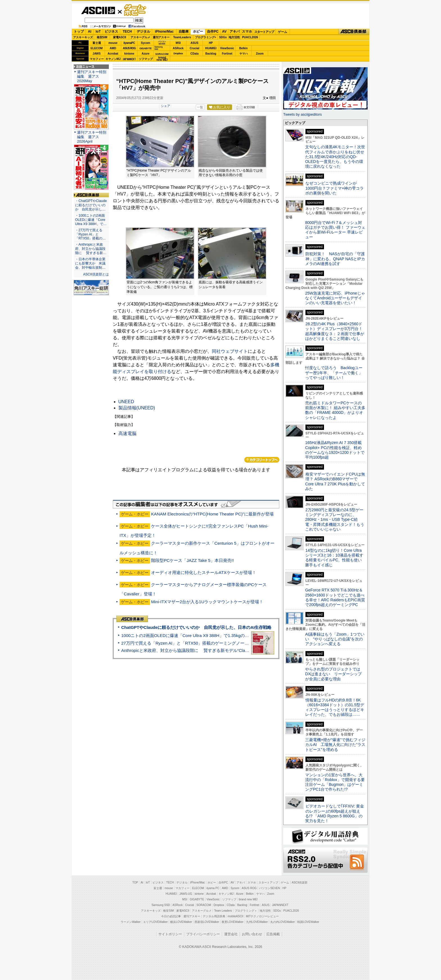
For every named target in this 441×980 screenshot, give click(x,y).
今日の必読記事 (171, 916)
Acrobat (113, 54)
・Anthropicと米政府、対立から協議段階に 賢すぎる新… (91, 249)
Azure (146, 54)
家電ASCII (120, 37)
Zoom (260, 54)
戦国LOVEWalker (308, 922)
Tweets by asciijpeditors (302, 114)
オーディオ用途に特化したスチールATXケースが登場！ (203, 572)
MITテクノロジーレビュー (262, 916)
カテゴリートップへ (262, 460)
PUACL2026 (250, 37)
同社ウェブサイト (230, 351)
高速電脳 (127, 433)
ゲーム (283, 32)
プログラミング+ (206, 37)
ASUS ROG (129, 48)
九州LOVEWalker (257, 922)
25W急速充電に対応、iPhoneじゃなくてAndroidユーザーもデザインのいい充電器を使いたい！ (335, 298)
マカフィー (97, 59)
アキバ (235, 32)
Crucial (195, 48)
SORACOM (204, 905)
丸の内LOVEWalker (283, 922)
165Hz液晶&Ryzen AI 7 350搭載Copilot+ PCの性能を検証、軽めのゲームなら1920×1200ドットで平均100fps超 (335, 450)
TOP (135, 883)
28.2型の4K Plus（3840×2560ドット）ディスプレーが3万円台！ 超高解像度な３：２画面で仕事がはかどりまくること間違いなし (335, 331)
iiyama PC (213, 888)
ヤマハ (244, 54)
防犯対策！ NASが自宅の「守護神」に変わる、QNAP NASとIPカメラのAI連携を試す (335, 259)
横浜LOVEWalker (181, 922)
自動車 (184, 32)
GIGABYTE (146, 48)
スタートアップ (264, 32)
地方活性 (234, 37)
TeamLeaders (182, 37)
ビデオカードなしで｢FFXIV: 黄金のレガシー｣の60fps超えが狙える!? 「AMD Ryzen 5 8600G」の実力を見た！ (335, 813)
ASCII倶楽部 (354, 32)
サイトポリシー (170, 934)
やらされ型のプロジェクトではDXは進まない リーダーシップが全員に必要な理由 (334, 674)
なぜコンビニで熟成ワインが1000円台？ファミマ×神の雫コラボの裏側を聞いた (334, 188)
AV (224, 32)
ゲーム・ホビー (136, 10)
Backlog (211, 54)
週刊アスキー (161, 37)
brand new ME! (248, 899)
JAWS (96, 54)
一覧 (200, 107)
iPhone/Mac (164, 32)
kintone (129, 54)
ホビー (198, 32)
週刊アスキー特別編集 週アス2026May (92, 76)
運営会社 (231, 934)
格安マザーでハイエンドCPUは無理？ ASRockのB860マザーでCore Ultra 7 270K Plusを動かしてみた (335, 481)
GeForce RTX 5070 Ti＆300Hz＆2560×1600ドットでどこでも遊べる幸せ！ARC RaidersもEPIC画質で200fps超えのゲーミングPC (335, 597)
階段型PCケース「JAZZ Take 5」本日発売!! (192, 560)
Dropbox (178, 53)
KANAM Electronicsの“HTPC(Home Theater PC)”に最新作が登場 (212, 514)
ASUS (195, 43)
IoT (98, 32)
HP (211, 43)
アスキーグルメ (140, 37)
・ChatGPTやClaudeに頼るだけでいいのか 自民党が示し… (91, 205)
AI (90, 32)
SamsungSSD (158, 48)
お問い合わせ (252, 934)
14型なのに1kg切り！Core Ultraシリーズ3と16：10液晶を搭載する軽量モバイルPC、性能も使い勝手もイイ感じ (334, 558)
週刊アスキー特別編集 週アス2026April (92, 137)
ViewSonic (227, 48)
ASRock (178, 48)
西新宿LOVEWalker (207, 922)
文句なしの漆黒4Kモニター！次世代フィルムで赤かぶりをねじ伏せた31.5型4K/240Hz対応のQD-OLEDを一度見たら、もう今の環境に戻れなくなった (335, 157)
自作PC (213, 32)
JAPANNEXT (129, 59)
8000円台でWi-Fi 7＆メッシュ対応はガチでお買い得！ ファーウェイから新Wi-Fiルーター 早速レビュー (335, 230)
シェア (166, 106)
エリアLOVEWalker (155, 922)
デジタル (143, 32)
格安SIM (102, 37)
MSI (178, 43)
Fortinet (227, 54)
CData (194, 54)
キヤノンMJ (113, 59)
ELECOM (97, 48)
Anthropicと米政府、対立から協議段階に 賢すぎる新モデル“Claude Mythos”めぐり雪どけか (210, 650)
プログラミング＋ (246, 911)
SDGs (223, 37)
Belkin (243, 48)
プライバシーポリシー (203, 934)
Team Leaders (223, 911)
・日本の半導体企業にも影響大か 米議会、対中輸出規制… (90, 263)
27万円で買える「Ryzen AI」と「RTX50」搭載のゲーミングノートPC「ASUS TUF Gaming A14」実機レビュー (227, 643)
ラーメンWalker (131, 922)
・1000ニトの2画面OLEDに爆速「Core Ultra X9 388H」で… (91, 220)
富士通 (97, 43)
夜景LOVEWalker (232, 922)
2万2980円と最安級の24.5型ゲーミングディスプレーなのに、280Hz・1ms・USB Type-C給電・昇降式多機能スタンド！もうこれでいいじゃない (335, 520)
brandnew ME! (162, 59)
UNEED (126, 402)
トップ (79, 32)
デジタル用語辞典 (214, 916)
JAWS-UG (186, 894)
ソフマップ (146, 59)
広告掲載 (273, 934)
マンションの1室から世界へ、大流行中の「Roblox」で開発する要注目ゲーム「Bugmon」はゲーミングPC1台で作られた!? (335, 782)
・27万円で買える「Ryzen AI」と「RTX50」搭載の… (90, 234)
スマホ (247, 32)
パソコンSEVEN (162, 43)
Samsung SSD (161, 905)
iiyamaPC (129, 43)
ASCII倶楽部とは (96, 274)
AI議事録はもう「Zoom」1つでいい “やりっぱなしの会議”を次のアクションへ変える (335, 639)
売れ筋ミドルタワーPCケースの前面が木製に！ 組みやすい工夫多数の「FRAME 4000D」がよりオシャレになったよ (335, 410)
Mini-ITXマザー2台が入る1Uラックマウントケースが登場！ (207, 602)
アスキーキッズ (83, 37)
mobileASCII (236, 916)
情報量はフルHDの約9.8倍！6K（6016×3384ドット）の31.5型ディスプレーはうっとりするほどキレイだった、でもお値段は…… (335, 707)
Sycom (146, 43)
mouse (113, 43)
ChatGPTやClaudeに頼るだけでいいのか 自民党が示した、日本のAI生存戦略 (196, 627)
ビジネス (111, 32)
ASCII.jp (98, 10)
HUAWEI (211, 48)
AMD (113, 48)
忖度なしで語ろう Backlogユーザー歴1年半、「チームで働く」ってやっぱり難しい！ (334, 373)
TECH (127, 32)
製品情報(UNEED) (137, 408)
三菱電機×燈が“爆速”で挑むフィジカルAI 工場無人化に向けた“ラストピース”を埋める (335, 745)
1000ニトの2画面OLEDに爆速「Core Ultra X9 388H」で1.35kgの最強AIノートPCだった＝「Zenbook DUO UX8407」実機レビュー (246, 635)
